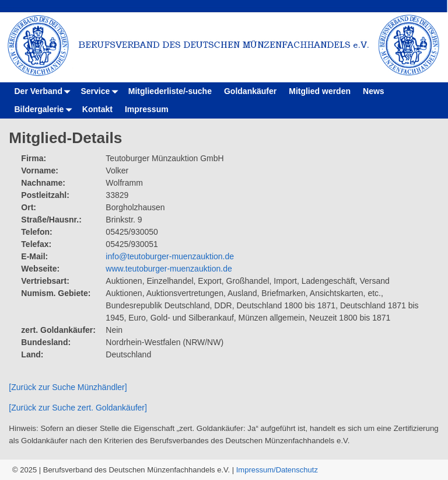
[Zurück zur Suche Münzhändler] (68, 387)
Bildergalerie (45, 109)
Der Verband (45, 91)
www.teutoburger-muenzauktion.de (169, 269)
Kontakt (97, 109)
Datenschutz (297, 470)
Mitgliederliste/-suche (170, 91)
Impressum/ (256, 470)
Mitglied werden (320, 91)
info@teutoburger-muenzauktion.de (170, 256)
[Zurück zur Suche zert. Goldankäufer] (78, 408)
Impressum (147, 109)
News (374, 91)
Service (101, 91)
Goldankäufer (250, 91)
